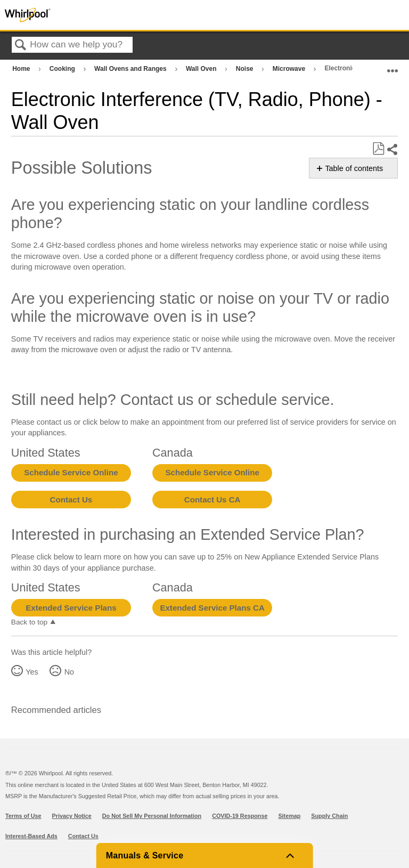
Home (22, 69)
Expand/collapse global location (392, 66)
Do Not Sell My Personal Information (152, 816)
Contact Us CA (212, 500)
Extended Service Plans (71, 608)
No (69, 672)
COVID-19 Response (240, 816)
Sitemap (289, 816)
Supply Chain (329, 816)
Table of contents (354, 168)
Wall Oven (202, 69)
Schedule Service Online (71, 472)
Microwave (290, 69)
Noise (246, 69)
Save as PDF (378, 149)
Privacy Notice (72, 816)
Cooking (63, 69)
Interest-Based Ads (31, 836)
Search (21, 46)
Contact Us (71, 500)
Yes (32, 672)
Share (392, 149)
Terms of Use (23, 816)
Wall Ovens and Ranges (131, 69)
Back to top (29, 622)
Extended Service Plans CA (212, 608)
